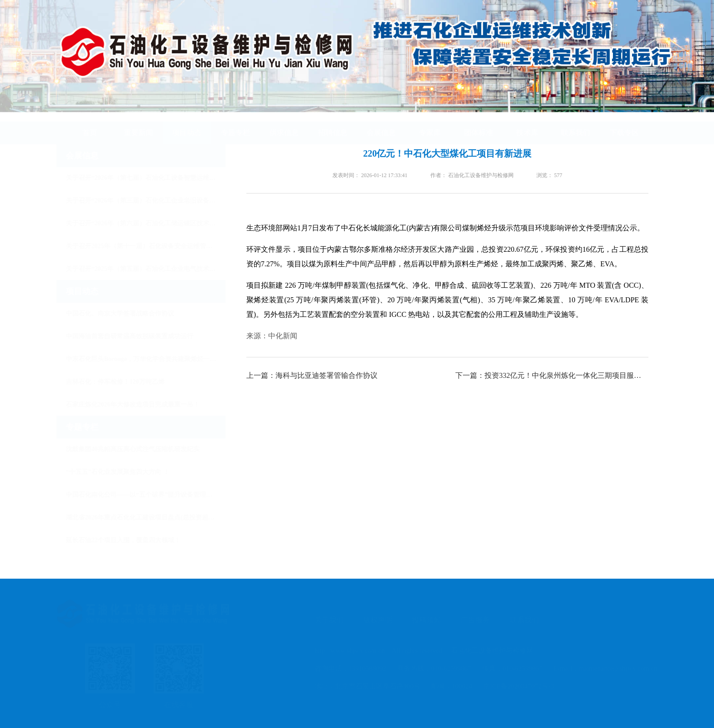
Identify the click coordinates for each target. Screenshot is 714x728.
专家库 (430, 124)
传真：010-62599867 (508, 668)
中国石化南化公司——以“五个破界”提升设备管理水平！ (154, 495)
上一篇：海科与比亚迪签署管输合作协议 (312, 375)
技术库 (527, 124)
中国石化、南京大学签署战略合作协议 (128, 313)
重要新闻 (138, 124)
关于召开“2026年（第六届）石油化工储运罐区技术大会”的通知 (154, 223)
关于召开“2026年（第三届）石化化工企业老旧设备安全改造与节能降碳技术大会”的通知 (154, 201)
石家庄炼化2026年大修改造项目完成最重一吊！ (141, 405)
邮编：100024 (448, 686)
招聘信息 (333, 124)
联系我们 (576, 124)
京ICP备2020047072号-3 (515, 686)
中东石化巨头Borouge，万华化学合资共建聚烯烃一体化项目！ (154, 359)
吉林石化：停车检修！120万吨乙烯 (124, 382)
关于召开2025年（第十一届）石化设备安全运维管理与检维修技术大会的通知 (154, 246)
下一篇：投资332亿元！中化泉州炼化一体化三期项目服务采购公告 (552, 375)
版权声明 (374, 620)
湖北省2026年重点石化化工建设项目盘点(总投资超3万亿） (154, 517)
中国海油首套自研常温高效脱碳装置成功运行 (138, 336)
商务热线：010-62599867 (430, 668)
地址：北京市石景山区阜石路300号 (364, 686)
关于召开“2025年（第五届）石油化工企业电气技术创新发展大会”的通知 (154, 269)
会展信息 (381, 124)
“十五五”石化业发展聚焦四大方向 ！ (126, 472)
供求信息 (284, 124)
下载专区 (624, 124)
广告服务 (471, 620)
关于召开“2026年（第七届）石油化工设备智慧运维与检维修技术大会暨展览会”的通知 (154, 178)
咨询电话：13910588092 (347, 668)
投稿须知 (423, 620)
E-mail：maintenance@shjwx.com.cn (601, 668)
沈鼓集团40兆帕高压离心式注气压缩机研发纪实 (141, 449)
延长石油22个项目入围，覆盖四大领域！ (132, 540)
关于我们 (325, 620)
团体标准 (479, 124)
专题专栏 (235, 124)
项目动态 (187, 124)
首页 (90, 124)
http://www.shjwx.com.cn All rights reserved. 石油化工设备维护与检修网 (420, 651)
